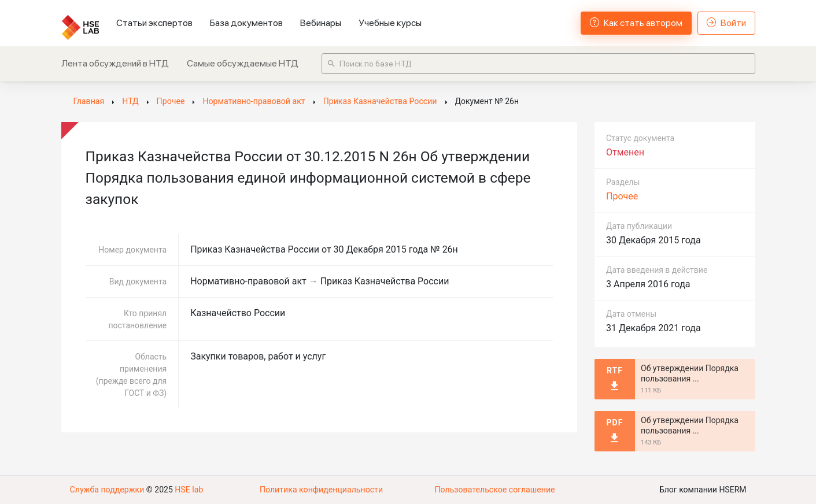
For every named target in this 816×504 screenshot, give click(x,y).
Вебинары (321, 23)
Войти (726, 23)
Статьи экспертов (154, 23)
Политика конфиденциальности (321, 490)
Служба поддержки (107, 490)
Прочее (622, 196)
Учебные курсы (390, 23)
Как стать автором (636, 23)
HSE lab (188, 490)
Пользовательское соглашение (494, 490)
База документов (246, 23)
